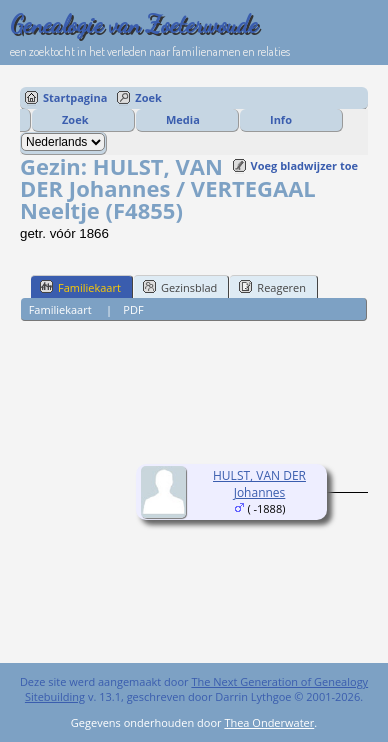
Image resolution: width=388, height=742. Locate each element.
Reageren (272, 287)
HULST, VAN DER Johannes (259, 484)
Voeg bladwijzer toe (304, 165)
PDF (133, 309)
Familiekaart (80, 287)
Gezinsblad (180, 287)
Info (281, 119)
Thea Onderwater (269, 722)
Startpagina (75, 97)
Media (183, 119)
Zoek (148, 97)
